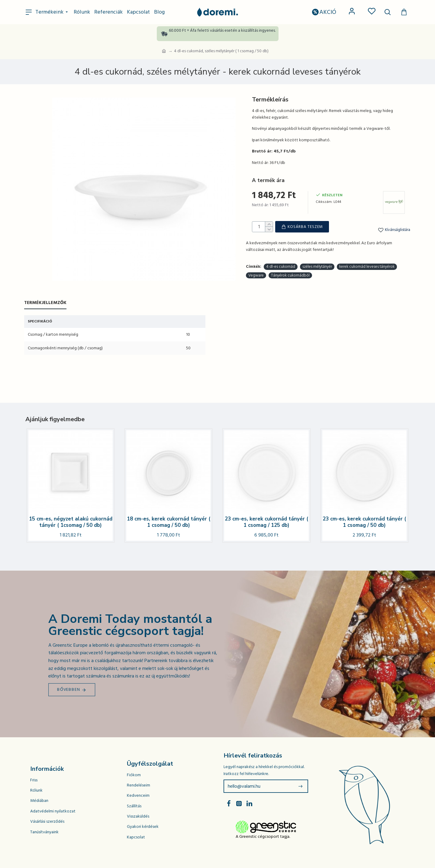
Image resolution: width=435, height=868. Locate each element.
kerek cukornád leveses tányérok (367, 247)
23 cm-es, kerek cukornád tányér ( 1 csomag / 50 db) (364, 522)
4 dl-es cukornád (281, 247)
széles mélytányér (317, 247)
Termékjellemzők (45, 303)
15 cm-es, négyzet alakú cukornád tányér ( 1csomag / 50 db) (71, 522)
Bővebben (69, 690)
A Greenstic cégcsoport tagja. (263, 837)
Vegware (256, 255)
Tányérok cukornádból (290, 255)
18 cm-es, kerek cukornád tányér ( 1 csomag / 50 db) (169, 522)
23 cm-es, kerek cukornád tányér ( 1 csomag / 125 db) (266, 522)
